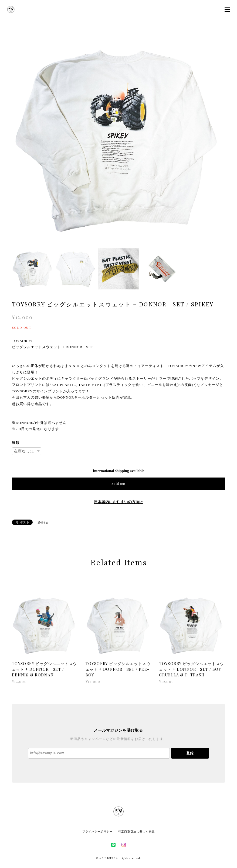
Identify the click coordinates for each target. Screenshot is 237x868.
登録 (190, 753)
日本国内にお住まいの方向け (118, 502)
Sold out (118, 484)
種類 (16, 443)
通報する (43, 523)
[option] (119, 137)
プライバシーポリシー (98, 831)
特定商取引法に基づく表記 (136, 831)
